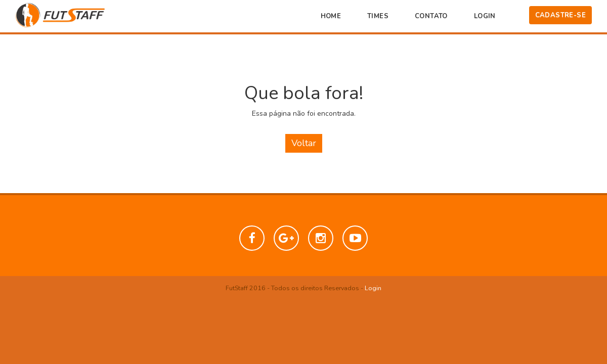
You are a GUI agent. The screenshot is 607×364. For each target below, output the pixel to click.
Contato (431, 16)
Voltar (304, 143)
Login (485, 16)
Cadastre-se (560, 15)
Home (331, 16)
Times (378, 16)
